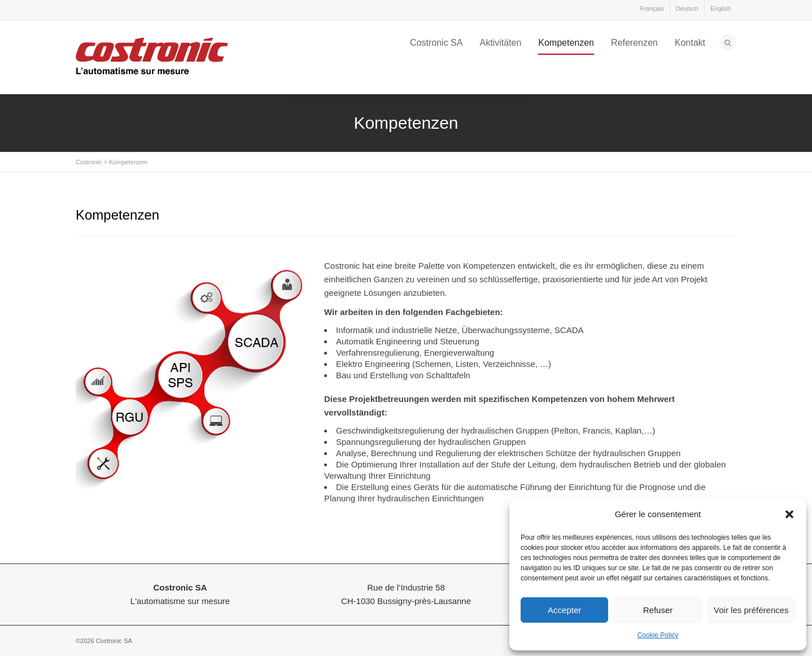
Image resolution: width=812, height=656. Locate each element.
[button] (789, 514)
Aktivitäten (500, 43)
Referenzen (634, 43)
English (721, 8)
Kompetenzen (566, 43)
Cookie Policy (658, 635)
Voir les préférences (751, 610)
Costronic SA (436, 43)
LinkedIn (85, 11)
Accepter (564, 610)
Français (652, 8)
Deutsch (687, 8)
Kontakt (690, 43)
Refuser (658, 610)
